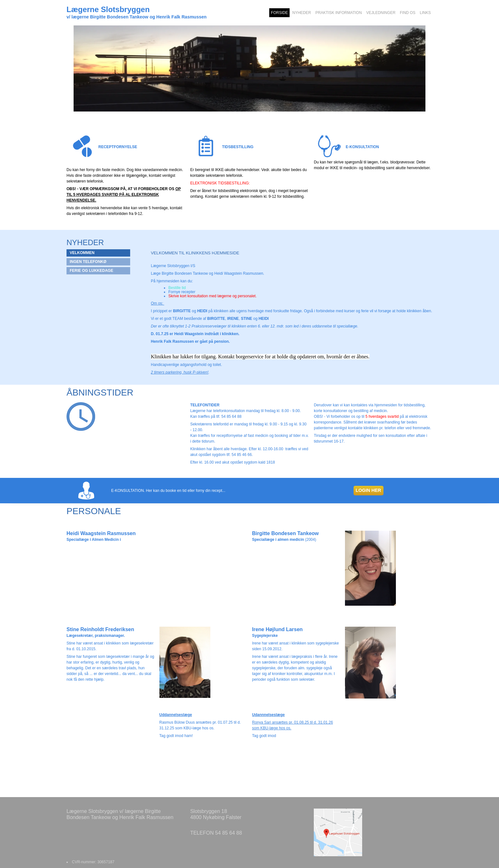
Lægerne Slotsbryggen (108, 10)
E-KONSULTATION (362, 147)
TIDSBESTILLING (238, 147)
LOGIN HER (369, 490)
